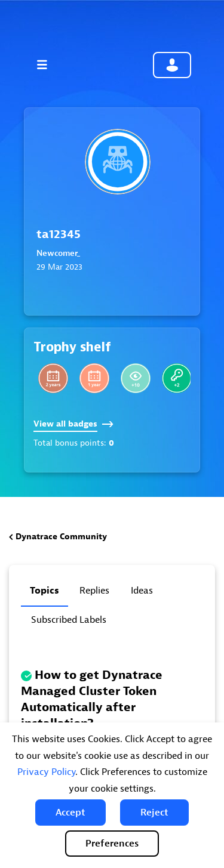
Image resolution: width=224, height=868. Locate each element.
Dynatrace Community (61, 537)
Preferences (112, 844)
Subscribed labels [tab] (69, 620)
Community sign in (172, 65)
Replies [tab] (94, 591)
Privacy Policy (46, 772)
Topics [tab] (45, 591)
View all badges (73, 424)
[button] (70, 813)
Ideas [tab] (142, 591)
